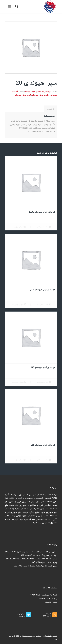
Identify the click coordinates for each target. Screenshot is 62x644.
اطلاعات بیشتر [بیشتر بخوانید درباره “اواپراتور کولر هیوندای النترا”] (44, 305)
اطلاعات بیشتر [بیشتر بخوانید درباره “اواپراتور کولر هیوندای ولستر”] (44, 227)
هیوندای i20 (30, 91)
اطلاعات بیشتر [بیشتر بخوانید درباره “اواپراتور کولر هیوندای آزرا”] (44, 460)
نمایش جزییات (19, 227)
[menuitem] (16, 7)
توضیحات (51, 109)
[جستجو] (16, 7)
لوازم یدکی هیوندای (44, 91)
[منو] (10, 7)
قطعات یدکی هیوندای (41, 95)
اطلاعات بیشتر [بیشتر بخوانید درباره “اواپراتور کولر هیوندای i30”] (44, 382)
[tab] (51, 109)
